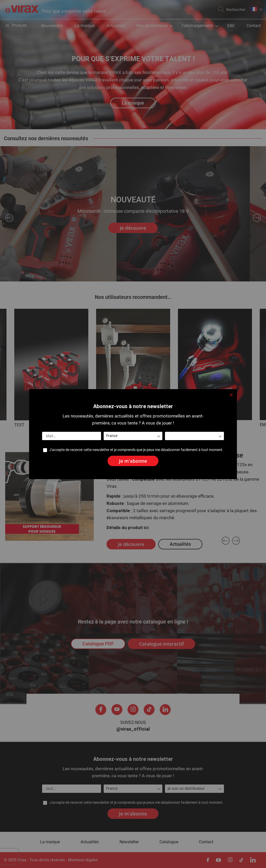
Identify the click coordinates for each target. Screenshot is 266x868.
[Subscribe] (133, 461)
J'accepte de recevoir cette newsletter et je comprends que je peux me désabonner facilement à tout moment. (136, 450)
